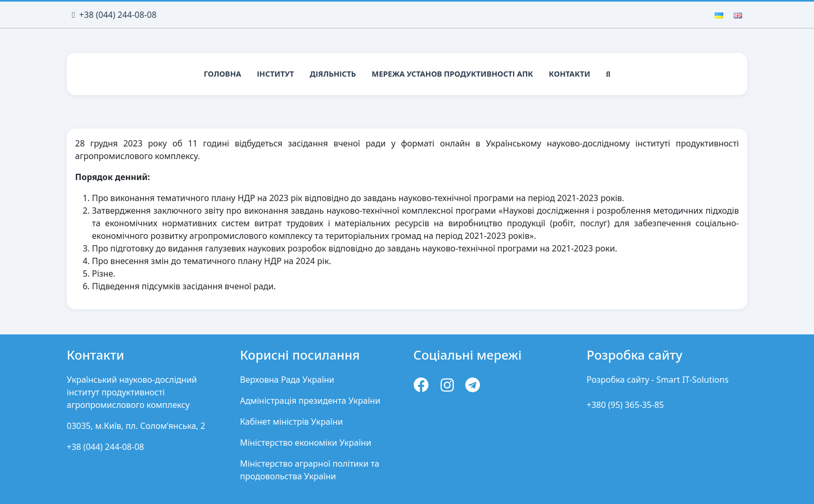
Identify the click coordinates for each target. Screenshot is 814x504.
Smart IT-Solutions (693, 380)
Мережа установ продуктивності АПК (452, 74)
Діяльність (333, 74)
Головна (222, 74)
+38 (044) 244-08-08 (114, 15)
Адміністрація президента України (310, 401)
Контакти (570, 74)
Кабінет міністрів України (291, 422)
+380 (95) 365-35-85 (625, 405)
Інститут (275, 74)
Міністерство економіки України (306, 443)
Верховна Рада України (287, 380)
